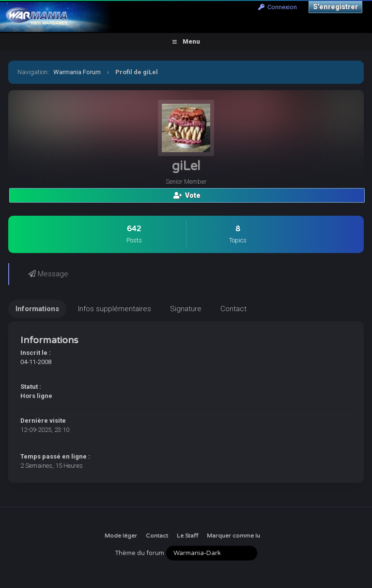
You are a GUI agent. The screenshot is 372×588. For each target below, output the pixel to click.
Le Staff (187, 536)
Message (48, 274)
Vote (187, 195)
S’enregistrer (335, 7)
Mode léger (121, 536)
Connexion (278, 7)
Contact (157, 536)
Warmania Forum (77, 72)
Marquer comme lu (233, 536)
